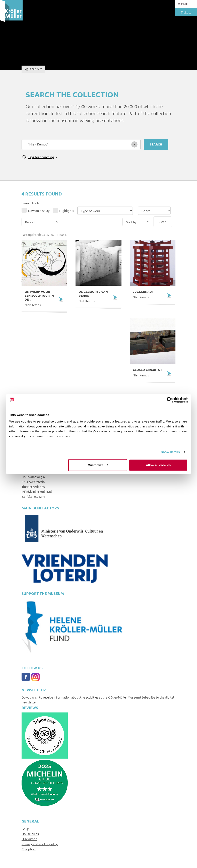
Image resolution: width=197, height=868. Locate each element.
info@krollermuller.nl (37, 491)
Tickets (186, 12)
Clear (162, 222)
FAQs (25, 828)
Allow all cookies (158, 465)
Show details (170, 452)
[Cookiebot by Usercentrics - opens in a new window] (170, 400)
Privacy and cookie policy (40, 844)
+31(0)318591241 (33, 496)
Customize (98, 465)
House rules (30, 834)
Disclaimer (29, 839)
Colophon (29, 849)
